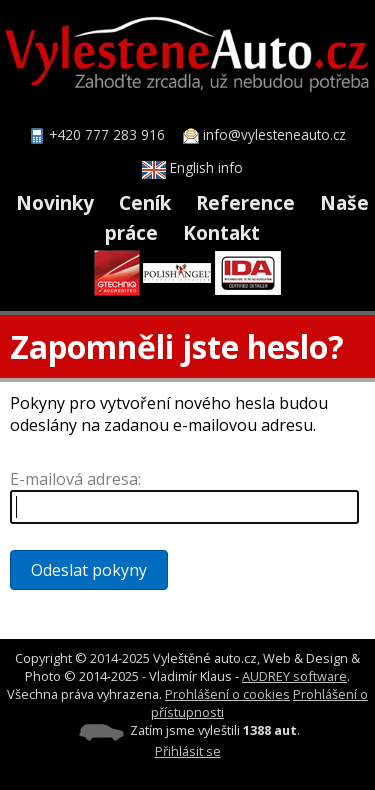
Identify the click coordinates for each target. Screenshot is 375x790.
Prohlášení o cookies (227, 694)
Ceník (145, 202)
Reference (245, 202)
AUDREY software (294, 676)
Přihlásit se (188, 751)
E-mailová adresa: (75, 479)
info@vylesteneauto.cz (274, 134)
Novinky (55, 202)
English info (192, 167)
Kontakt (221, 232)
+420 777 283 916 (107, 134)
